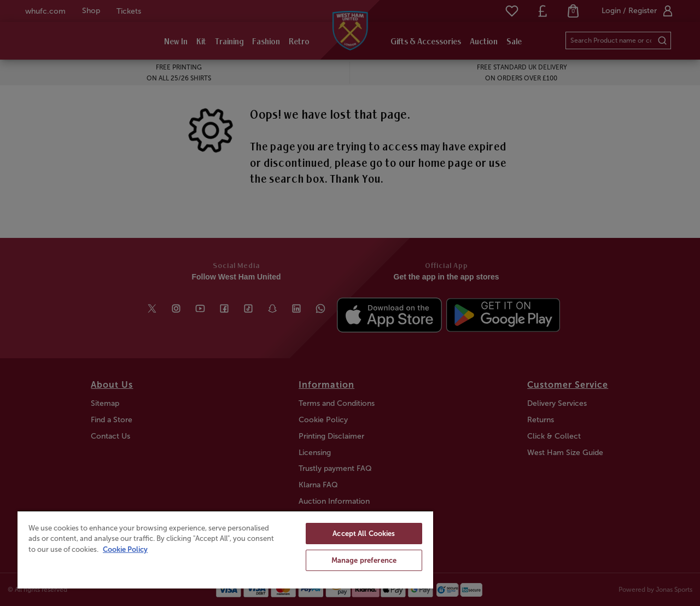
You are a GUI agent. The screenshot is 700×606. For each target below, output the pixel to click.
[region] (225, 549)
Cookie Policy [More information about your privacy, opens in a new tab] (125, 549)
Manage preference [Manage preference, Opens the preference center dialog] (364, 560)
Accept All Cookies (364, 534)
